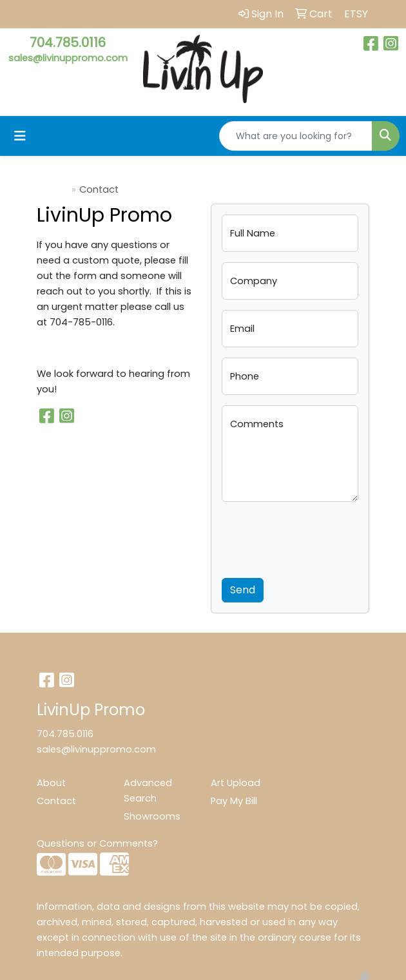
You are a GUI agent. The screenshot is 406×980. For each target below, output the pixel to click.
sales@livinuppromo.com (68, 58)
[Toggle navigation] (20, 136)
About (51, 783)
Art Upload (236, 783)
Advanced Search (148, 791)
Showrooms (152, 816)
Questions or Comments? (97, 843)
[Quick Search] (296, 136)
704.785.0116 (68, 43)
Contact (56, 801)
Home (54, 189)
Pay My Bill (234, 801)
